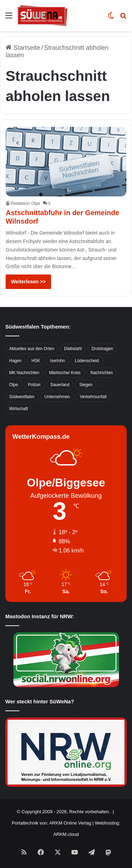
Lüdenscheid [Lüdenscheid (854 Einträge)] (87, 361)
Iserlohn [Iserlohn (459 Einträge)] (58, 361)
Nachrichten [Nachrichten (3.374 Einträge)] (102, 373)
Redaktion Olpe (26, 203)
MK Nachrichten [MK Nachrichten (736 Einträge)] (24, 373)
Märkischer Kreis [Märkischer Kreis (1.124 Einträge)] (65, 373)
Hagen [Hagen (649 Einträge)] (15, 361)
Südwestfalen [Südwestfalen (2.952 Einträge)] (22, 397)
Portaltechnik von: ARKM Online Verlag (51, 823)
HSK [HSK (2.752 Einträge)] (36, 361)
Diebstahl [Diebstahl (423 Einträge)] (73, 349)
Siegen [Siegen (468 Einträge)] (86, 385)
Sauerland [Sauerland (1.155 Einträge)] (60, 385)
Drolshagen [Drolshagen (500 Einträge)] (102, 349)
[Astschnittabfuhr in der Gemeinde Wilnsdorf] (66, 162)
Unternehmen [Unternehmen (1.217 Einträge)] (57, 397)
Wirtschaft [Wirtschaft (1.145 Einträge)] (18, 409)
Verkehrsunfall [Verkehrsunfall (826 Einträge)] (93, 397)
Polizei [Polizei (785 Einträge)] (34, 385)
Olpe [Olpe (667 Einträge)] (14, 385)
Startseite (23, 48)
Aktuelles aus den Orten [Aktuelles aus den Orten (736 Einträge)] (32, 349)
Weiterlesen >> (28, 282)
